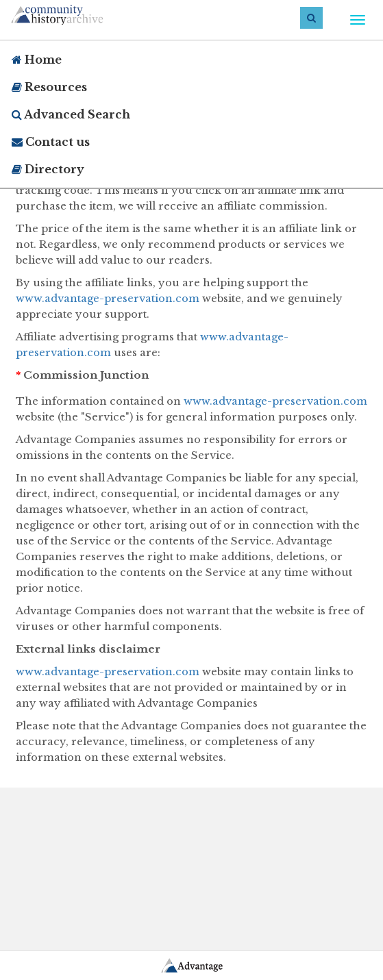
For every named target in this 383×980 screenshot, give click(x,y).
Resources (49, 87)
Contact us (51, 142)
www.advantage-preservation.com (108, 298)
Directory (48, 169)
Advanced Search (71, 114)
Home (37, 60)
